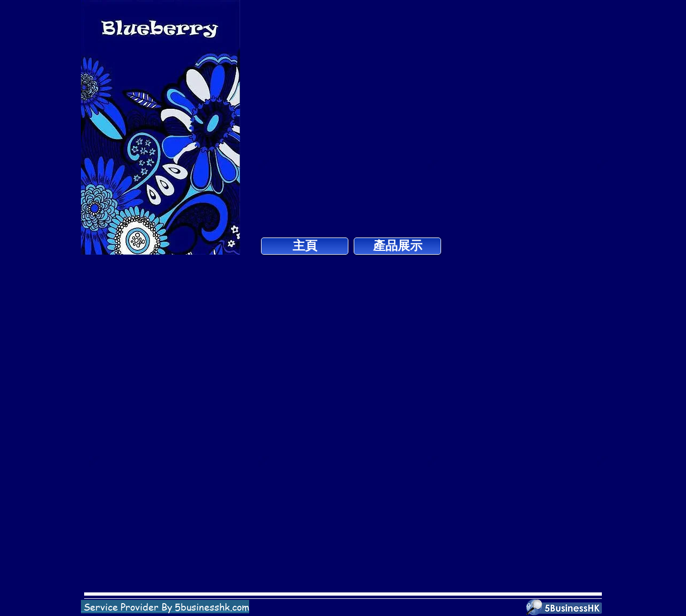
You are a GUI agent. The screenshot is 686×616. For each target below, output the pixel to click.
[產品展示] (397, 246)
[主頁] (305, 246)
